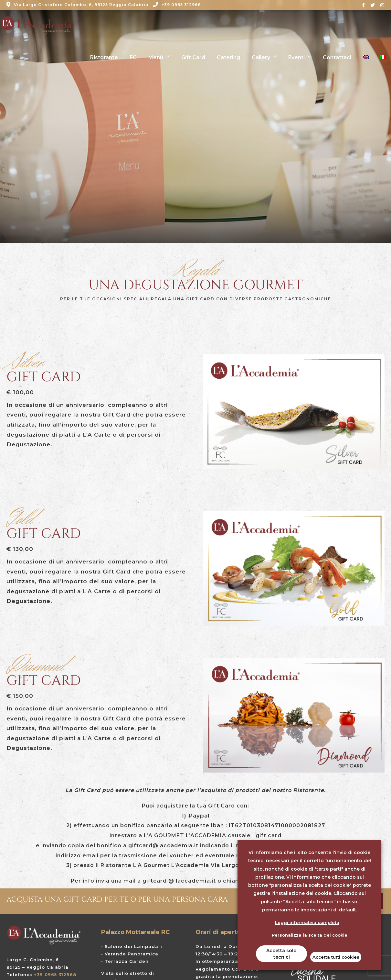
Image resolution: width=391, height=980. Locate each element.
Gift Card (193, 57)
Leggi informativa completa (307, 922)
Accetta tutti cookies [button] (336, 957)
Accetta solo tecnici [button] (281, 954)
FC (133, 57)
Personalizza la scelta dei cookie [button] (310, 935)
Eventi (296, 57)
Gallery (261, 57)
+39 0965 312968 (177, 5)
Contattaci (337, 57)
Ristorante (104, 57)
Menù (156, 57)
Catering (228, 57)
